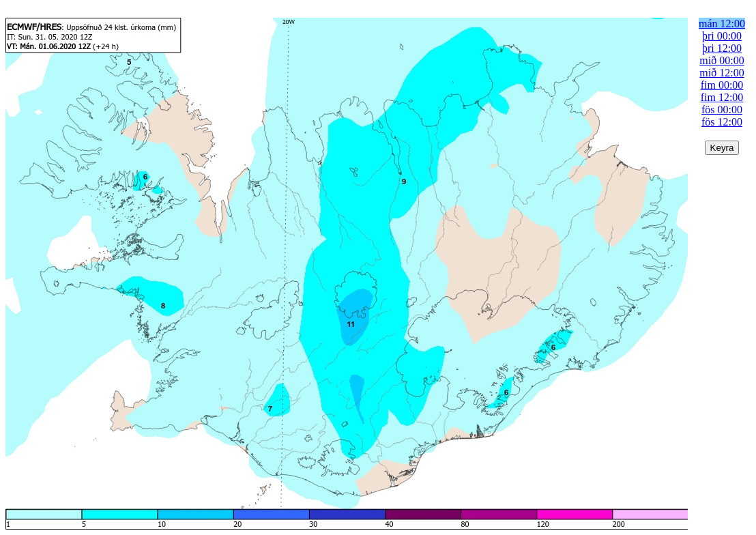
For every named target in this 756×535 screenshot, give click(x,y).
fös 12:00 (722, 122)
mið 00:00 (722, 60)
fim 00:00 (722, 85)
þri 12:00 (722, 48)
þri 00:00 (722, 36)
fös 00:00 (722, 110)
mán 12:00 (722, 24)
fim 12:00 (722, 97)
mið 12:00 (722, 73)
